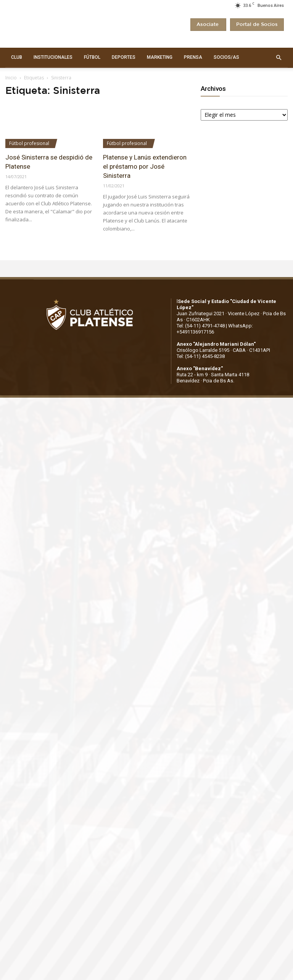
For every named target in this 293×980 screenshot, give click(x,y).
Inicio (11, 78)
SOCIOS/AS (226, 57)
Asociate (208, 25)
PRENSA (193, 57)
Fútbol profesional (29, 143)
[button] (279, 58)
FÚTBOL (92, 57)
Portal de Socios (257, 25)
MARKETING (160, 57)
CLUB (17, 57)
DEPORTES (124, 57)
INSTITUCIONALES (53, 57)
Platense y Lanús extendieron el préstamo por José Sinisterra (145, 166)
